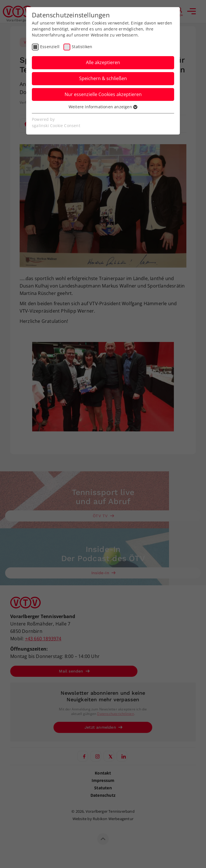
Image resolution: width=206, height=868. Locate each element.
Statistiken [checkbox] (82, 47)
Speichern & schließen (103, 78)
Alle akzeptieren (103, 62)
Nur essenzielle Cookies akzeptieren (103, 94)
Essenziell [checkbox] (50, 47)
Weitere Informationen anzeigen (103, 107)
